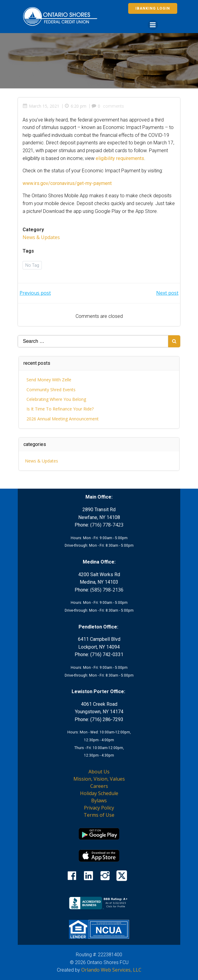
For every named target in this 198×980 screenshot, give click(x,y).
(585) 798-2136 (107, 590)
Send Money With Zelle (49, 380)
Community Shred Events (51, 390)
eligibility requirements (120, 158)
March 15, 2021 (41, 106)
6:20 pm (75, 106)
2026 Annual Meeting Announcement (63, 419)
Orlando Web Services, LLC (111, 970)
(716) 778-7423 (107, 525)
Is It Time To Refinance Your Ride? (60, 409)
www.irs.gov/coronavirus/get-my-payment (67, 183)
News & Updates (41, 237)
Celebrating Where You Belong (56, 399)
